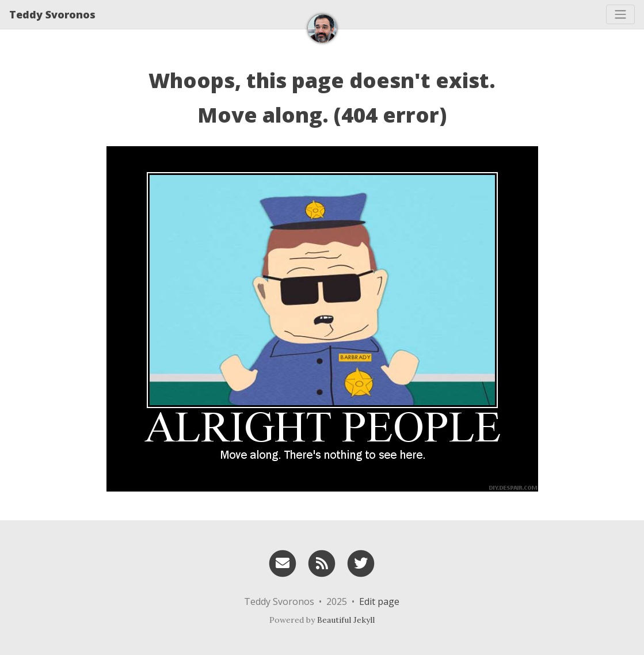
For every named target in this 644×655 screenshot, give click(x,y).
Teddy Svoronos (52, 14)
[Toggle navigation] (620, 14)
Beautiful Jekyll (346, 620)
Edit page (379, 601)
